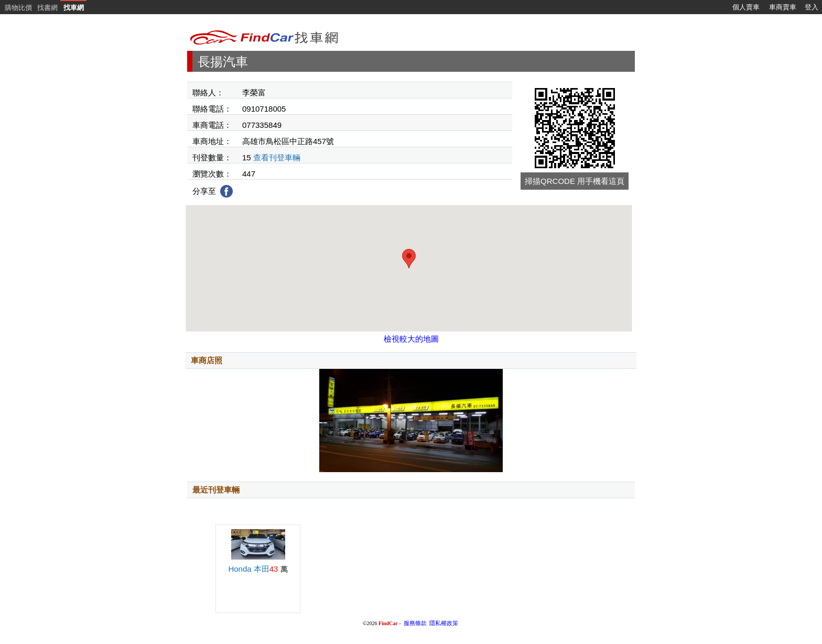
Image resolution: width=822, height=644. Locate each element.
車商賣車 (783, 7)
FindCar (388, 623)
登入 (812, 7)
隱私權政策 (444, 623)
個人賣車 (746, 7)
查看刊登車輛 (277, 157)
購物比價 (18, 8)
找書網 (47, 8)
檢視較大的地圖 (411, 339)
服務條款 (415, 623)
